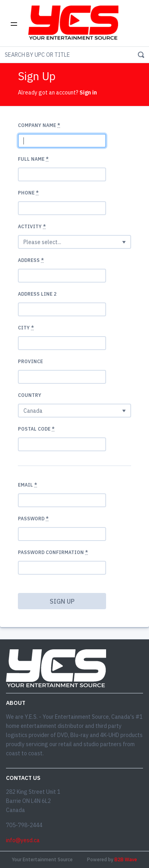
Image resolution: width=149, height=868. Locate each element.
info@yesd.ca (23, 840)
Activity (32, 226)
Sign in (88, 92)
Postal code (36, 429)
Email (27, 485)
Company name (39, 125)
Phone (28, 193)
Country (30, 395)
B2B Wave (126, 859)
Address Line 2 (37, 294)
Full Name (33, 159)
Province (30, 361)
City (26, 328)
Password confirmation (53, 552)
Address (31, 260)
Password (33, 519)
